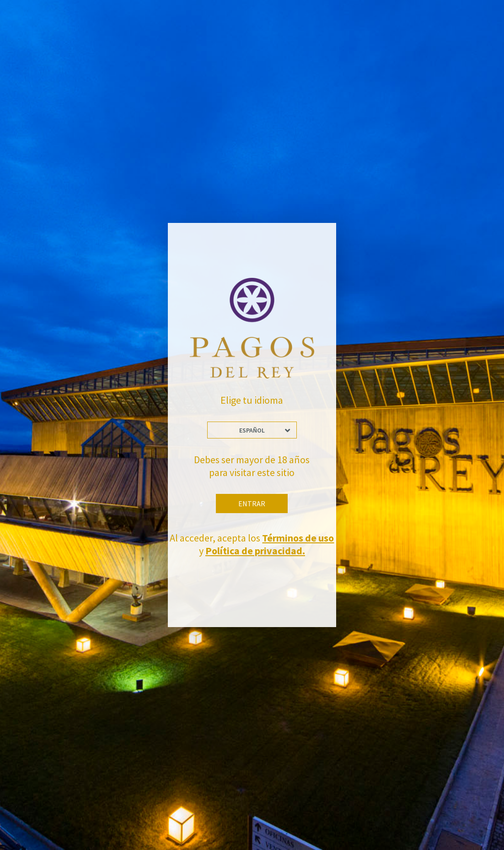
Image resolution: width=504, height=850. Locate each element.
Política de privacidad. (255, 551)
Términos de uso (298, 538)
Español (252, 430)
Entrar (252, 504)
